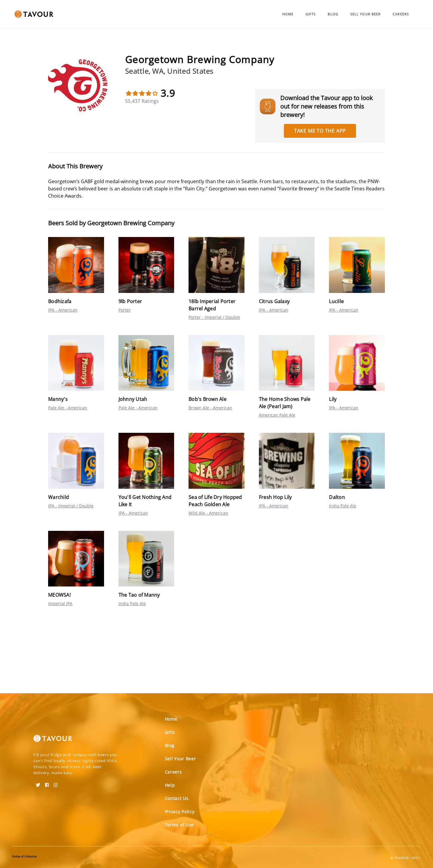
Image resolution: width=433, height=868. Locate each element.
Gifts (311, 14)
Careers (401, 14)
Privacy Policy (180, 812)
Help (170, 785)
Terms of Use (179, 825)
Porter (125, 310)
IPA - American (63, 310)
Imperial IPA (60, 603)
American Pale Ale (277, 415)
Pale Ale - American (68, 408)
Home (288, 14)
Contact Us (177, 798)
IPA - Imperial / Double (71, 506)
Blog (333, 14)
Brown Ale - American (210, 408)
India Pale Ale (343, 506)
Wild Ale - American (208, 513)
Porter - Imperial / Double (214, 317)
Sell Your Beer (365, 14)
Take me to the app (320, 131)
